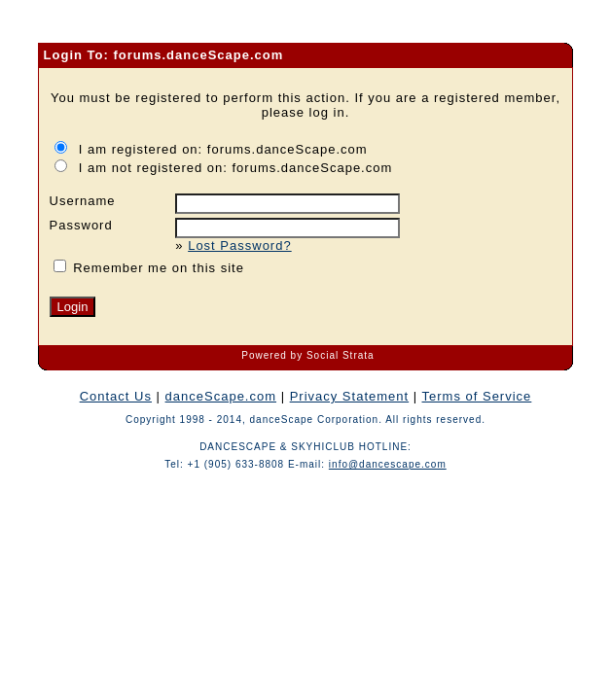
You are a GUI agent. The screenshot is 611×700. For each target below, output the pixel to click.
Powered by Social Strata (307, 355)
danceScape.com (221, 396)
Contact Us (116, 396)
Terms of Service (477, 396)
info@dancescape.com (388, 464)
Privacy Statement (350, 396)
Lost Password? (240, 245)
